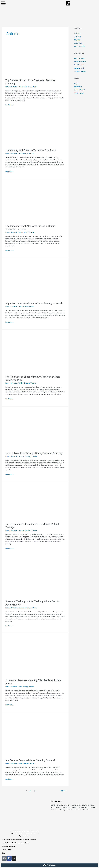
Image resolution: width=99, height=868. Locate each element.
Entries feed (78, 87)
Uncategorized (23, 232)
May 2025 (77, 40)
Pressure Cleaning (24, 87)
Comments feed (80, 90)
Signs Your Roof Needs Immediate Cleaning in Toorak (35, 303)
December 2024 (79, 46)
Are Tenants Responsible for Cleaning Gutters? (31, 760)
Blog (3, 853)
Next (64, 791)
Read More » (9, 105)
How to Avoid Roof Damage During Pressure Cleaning (35, 453)
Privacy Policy (7, 850)
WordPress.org (79, 93)
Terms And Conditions (9, 847)
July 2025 (77, 33)
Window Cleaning (24, 383)
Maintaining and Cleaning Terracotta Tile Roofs (31, 150)
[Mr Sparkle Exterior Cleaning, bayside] (74, 823)
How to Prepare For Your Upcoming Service (16, 843)
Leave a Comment (11, 87)
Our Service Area (56, 801)
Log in (76, 83)
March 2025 (78, 43)
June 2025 (78, 37)
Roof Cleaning (23, 153)
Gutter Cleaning (23, 763)
